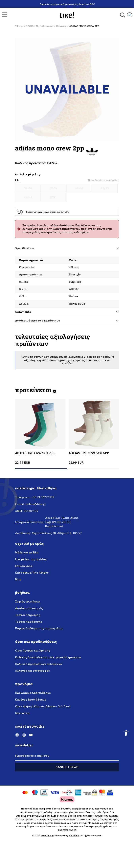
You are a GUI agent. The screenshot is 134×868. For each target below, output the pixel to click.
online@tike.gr (36, 504)
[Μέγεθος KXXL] (54, 198)
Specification (67, 248)
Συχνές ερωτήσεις (28, 601)
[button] (5, 15)
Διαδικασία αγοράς (29, 608)
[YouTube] (31, 735)
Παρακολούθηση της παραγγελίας (39, 628)
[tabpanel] (40, 431)
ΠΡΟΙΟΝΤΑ (32, 26)
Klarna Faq (22, 713)
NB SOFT (74, 835)
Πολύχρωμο (77, 304)
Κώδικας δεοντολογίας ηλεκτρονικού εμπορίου (48, 657)
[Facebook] (17, 735)
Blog (18, 579)
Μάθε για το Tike (27, 552)
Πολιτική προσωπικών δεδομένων (39, 664)
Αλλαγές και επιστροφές (32, 671)
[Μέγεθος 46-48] (28, 198)
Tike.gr (19, 26)
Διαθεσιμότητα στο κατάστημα (67, 321)
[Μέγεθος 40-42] (79, 188)
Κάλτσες (61, 26)
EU (17, 180)
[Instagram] (24, 735)
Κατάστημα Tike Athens (32, 573)
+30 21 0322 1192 (43, 497)
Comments (67, 312)
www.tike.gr (47, 835)
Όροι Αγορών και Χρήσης (33, 651)
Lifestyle (75, 274)
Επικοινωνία (24, 566)
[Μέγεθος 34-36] (28, 188)
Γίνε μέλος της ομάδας (31, 559)
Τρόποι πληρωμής (28, 615)
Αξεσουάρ (47, 26)
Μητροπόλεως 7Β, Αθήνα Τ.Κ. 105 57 (57, 533)
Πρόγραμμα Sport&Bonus (33, 693)
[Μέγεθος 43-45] (105, 188)
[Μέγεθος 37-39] (54, 188)
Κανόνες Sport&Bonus (31, 700)
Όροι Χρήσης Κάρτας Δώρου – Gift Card (43, 706)
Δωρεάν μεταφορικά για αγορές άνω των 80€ (67, 4)
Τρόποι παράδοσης (29, 622)
